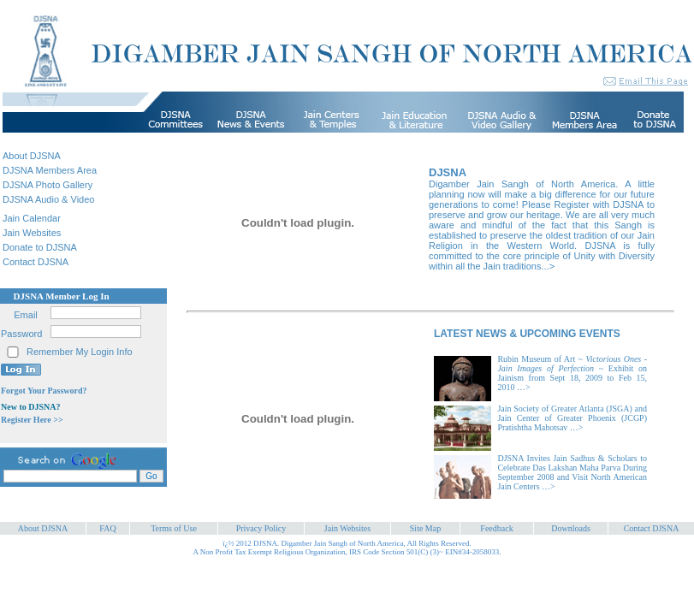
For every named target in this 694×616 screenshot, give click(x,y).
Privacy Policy (261, 528)
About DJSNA (32, 156)
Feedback (496, 528)
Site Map (425, 528)
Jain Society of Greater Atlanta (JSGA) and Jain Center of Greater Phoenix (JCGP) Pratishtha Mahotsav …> (572, 418)
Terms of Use (174, 528)
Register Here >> (32, 420)
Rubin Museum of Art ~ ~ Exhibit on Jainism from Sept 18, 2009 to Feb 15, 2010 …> (572, 373)
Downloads (571, 528)
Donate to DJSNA (40, 247)
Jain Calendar (32, 218)
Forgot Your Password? (44, 391)
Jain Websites (32, 233)
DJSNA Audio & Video (48, 199)
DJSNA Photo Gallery (47, 185)
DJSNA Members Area (50, 170)
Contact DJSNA (36, 262)
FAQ (107, 528)
